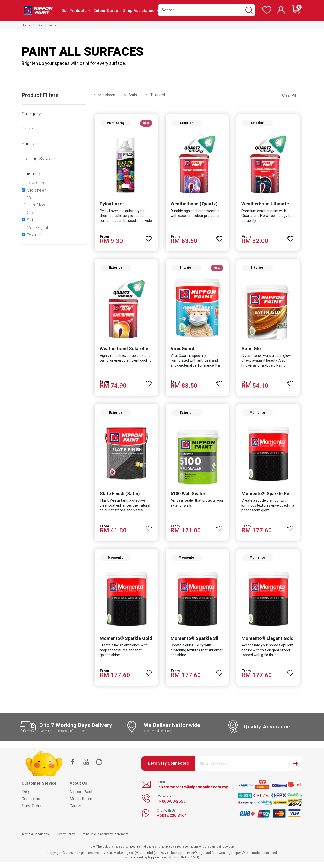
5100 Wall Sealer (187, 497)
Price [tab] (27, 129)
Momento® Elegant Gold (268, 644)
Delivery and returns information (63, 736)
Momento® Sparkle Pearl (269, 497)
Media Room (81, 804)
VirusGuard (182, 351)
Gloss (32, 213)
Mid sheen (37, 190)
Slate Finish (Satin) (118, 497)
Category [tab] (31, 114)
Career (75, 811)
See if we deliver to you (159, 736)
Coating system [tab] (38, 159)
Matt (31, 198)
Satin (32, 220)
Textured (35, 235)
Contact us (31, 804)
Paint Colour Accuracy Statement (105, 839)
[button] (148, 238)
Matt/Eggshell (40, 228)
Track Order (32, 811)
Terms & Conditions (35, 839)
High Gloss (37, 205)
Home (26, 25)
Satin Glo (252, 351)
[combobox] (207, 10)
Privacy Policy (65, 839)
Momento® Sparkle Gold (124, 644)
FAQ (25, 797)
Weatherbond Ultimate (266, 205)
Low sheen (37, 183)
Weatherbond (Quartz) (194, 205)
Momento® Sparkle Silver (197, 644)
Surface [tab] (30, 144)
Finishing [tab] (31, 174)
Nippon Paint (81, 797)
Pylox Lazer (110, 205)
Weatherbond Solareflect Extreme (134, 351)
